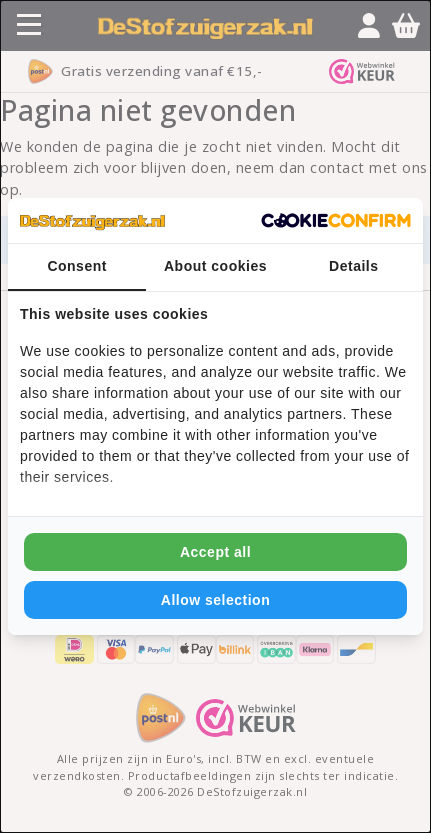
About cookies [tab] (215, 266)
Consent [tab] (77, 266)
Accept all (215, 552)
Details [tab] (353, 266)
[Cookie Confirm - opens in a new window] (336, 221)
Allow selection (215, 600)
